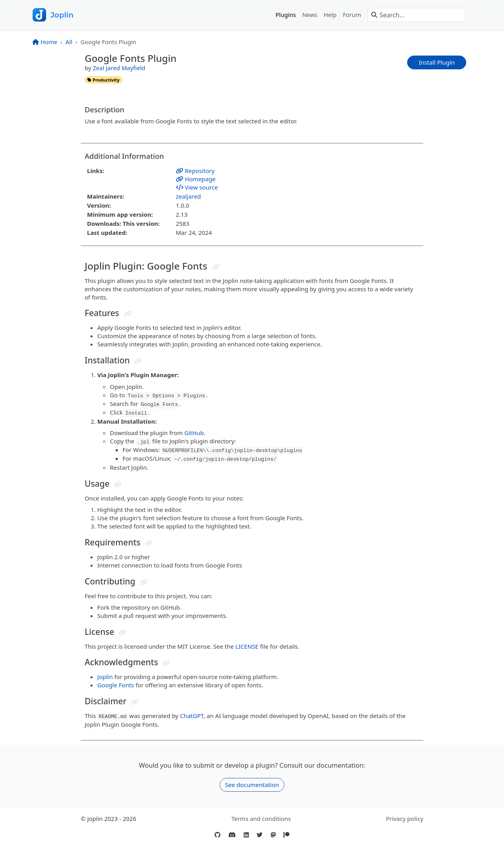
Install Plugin (437, 62)
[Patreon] (286, 835)
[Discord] (232, 835)
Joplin (105, 677)
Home (45, 42)
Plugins (286, 15)
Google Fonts (116, 685)
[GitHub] (218, 835)
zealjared (189, 196)
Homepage (196, 179)
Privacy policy (405, 819)
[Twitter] (260, 835)
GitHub (194, 433)
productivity (103, 80)
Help (330, 15)
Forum (352, 15)
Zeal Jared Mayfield (119, 68)
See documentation (252, 785)
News (310, 15)
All (69, 42)
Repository (195, 171)
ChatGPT (192, 716)
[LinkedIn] (246, 835)
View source (197, 187)
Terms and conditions (261, 819)
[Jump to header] (216, 267)
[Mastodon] (273, 835)
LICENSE (247, 646)
